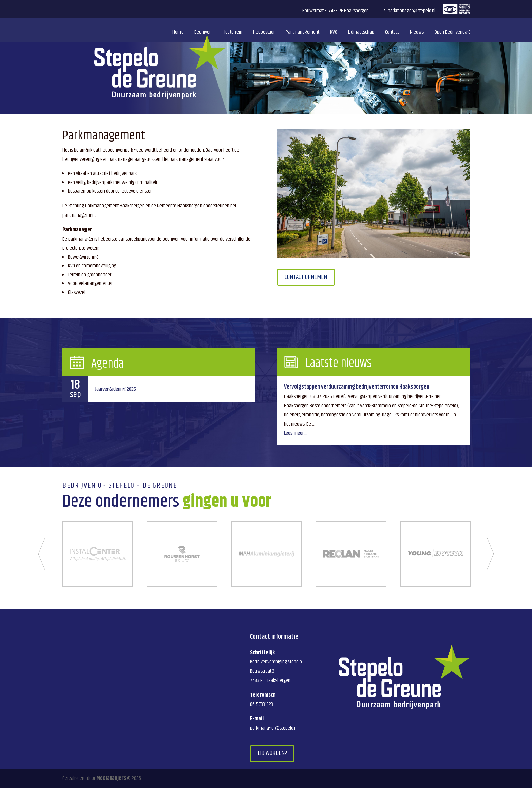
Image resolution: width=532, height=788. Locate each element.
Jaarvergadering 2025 (116, 389)
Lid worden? (272, 753)
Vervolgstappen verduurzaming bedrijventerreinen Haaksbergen (357, 387)
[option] (98, 554)
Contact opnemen (306, 277)
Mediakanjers (111, 778)
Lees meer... (295, 433)
